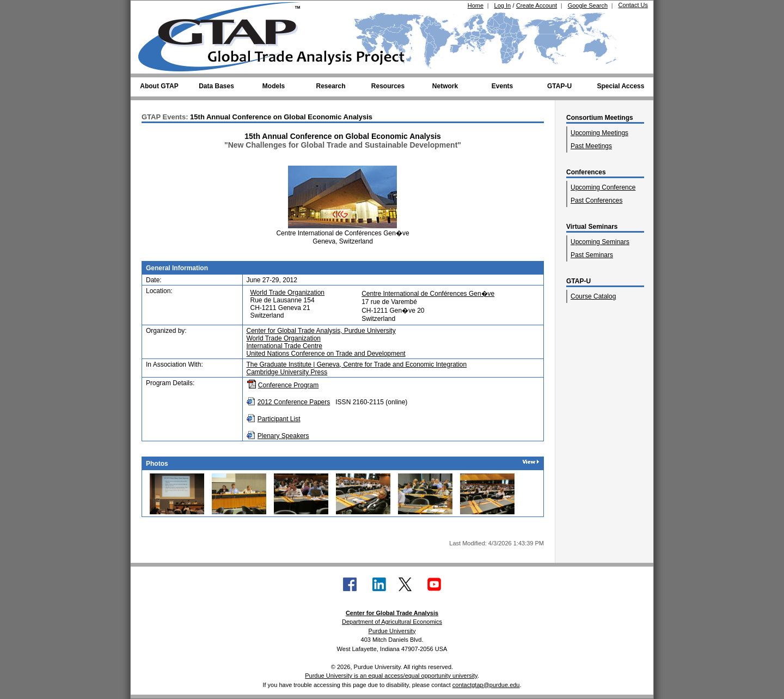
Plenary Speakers (283, 436)
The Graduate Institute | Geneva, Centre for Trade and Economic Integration (357, 364)
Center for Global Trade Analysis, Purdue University (321, 331)
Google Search (588, 5)
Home (476, 5)
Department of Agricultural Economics (392, 622)
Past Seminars (592, 255)
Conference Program (288, 385)
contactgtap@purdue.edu (486, 685)
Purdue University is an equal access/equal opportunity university (391, 676)
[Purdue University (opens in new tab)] (155, 10)
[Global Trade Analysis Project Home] (226, 34)
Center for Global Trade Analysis (392, 613)
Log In (503, 5)
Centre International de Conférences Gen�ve (428, 294)
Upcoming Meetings (599, 133)
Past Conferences (596, 200)
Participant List (279, 419)
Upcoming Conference (603, 187)
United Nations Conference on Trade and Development (326, 354)
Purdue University (392, 631)
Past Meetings (591, 146)
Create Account (537, 5)
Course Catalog (593, 296)
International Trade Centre (284, 346)
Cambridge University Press (287, 372)
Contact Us (633, 5)
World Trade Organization (288, 293)
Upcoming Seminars (600, 242)
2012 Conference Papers (294, 402)
